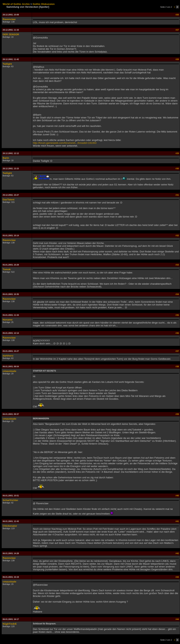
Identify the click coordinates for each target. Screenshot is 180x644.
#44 (177, 619)
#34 (177, 294)
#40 (177, 496)
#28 (177, 59)
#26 (177, 15)
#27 (177, 30)
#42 (177, 553)
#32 (177, 235)
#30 (177, 169)
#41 (177, 521)
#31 (177, 195)
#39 (177, 414)
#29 (177, 153)
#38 (177, 366)
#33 (177, 265)
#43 (177, 577)
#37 (177, 351)
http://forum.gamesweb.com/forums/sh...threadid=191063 (65, 143)
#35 (177, 315)
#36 (177, 333)
